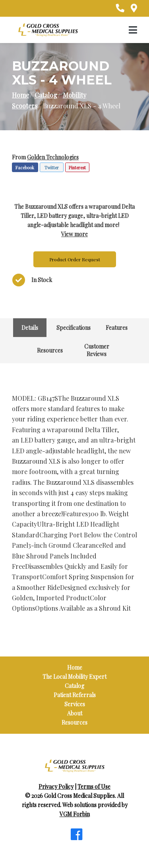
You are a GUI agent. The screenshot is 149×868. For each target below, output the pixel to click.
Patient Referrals (75, 695)
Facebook (25, 168)
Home (20, 95)
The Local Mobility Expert (74, 677)
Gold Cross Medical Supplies (79, 796)
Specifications (74, 328)
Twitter (52, 168)
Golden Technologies (53, 157)
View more (74, 234)
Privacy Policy (56, 787)
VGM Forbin (75, 814)
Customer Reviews (97, 350)
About (75, 713)
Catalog (46, 95)
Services (75, 704)
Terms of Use (94, 787)
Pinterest (77, 168)
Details (30, 328)
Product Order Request (75, 259)
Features (117, 328)
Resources (50, 350)
